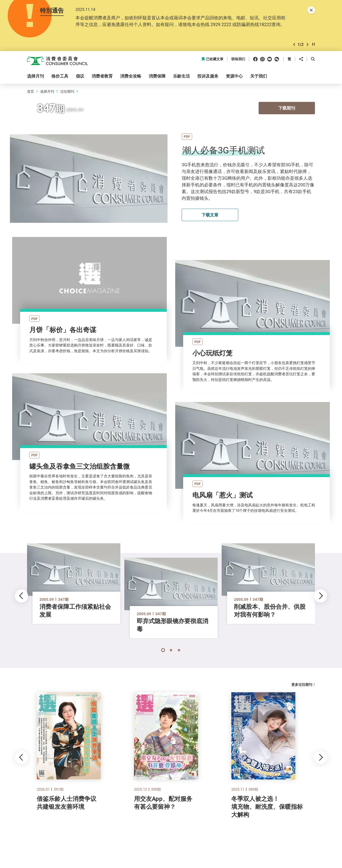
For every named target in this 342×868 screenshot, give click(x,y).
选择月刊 (47, 91)
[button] (294, 44)
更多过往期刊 (303, 684)
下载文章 (210, 215)
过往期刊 (67, 91)
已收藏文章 (212, 59)
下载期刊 (287, 108)
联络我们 (238, 59)
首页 (31, 91)
